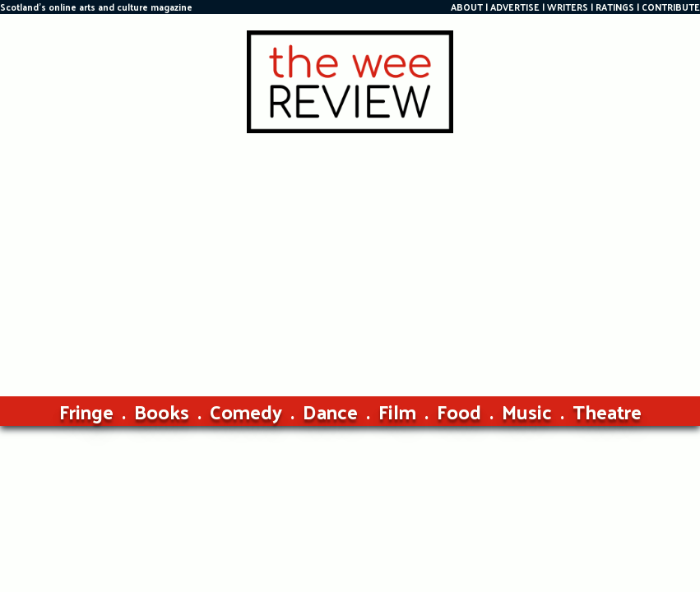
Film (397, 411)
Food (459, 411)
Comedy (246, 411)
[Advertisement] (350, 257)
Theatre (607, 411)
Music (527, 411)
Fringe (86, 411)
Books (162, 411)
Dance (330, 411)
